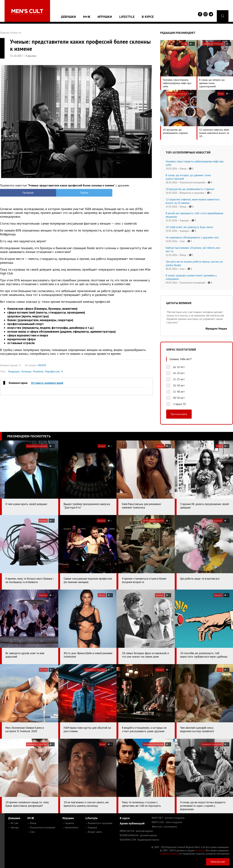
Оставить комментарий (47, 383)
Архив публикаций (132, 823)
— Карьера (91, 828)
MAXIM (42, 365)
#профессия (52, 371)
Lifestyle (127, 17)
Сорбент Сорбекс (169, 854)
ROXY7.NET (168, 818)
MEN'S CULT (167, 822)
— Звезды (14, 828)
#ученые (26, 371)
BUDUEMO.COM (139, 840)
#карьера (14, 371)
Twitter (57, 193)
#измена (38, 371)
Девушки (68, 17)
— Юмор (32, 823)
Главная (4, 33)
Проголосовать (179, 414)
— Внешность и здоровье (99, 823)
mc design (200, 850)
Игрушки (105, 17)
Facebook (19, 193)
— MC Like (13, 823)
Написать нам (218, 862)
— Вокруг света (94, 832)
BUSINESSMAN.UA (138, 835)
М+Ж (87, 17)
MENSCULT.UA (136, 831)
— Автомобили (70, 828)
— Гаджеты (68, 823)
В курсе (148, 17)
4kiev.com (164, 827)
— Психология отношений (41, 828)
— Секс (31, 832)
